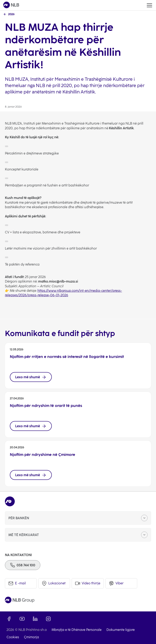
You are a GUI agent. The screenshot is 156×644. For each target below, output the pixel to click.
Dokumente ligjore (121, 630)
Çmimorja (31, 637)
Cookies (13, 637)
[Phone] (23, 565)
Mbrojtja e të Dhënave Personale (77, 630)
